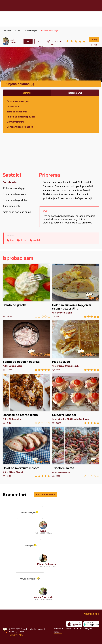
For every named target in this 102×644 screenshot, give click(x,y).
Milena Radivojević (47, 564)
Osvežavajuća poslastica (20, 127)
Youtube (78, 628)
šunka (24, 240)
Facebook (59, 628)
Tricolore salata (76, 452)
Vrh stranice (91, 614)
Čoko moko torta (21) (18, 102)
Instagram (88, 628)
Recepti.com (51, 5)
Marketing (13, 631)
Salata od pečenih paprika (26, 346)
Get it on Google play (91, 624)
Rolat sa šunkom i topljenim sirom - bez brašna (76, 291)
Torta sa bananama (17, 112)
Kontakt (22, 631)
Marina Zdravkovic (43, 597)
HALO (20, 635)
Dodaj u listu (94, 40)
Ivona (13, 43)
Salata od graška (26, 291)
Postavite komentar (46, 494)
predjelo (37, 240)
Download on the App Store (74, 624)
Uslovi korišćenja (39, 629)
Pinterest (58, 632)
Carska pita (13, 107)
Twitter (68, 628)
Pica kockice (76, 346)
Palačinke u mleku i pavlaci (21, 117)
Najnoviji (27, 93)
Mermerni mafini (15, 122)
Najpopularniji (75, 93)
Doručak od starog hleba (26, 399)
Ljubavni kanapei (76, 399)
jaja (12, 240)
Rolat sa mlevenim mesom (26, 452)
